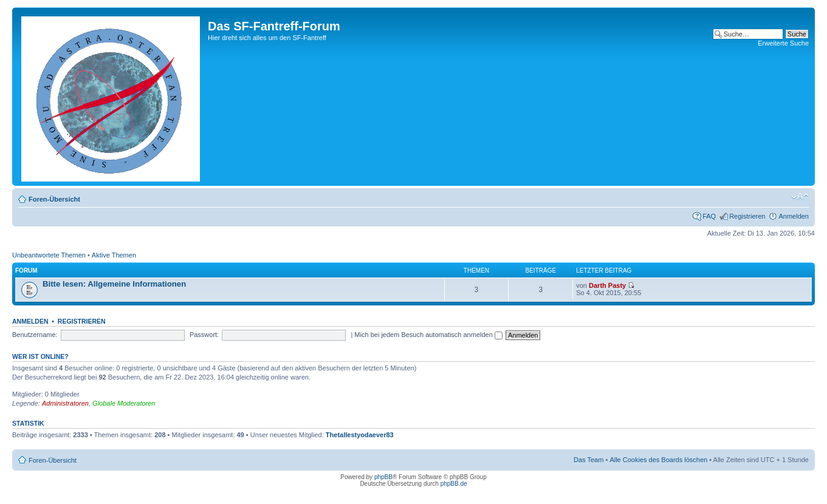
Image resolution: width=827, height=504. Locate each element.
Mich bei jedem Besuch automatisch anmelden (428, 335)
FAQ (709, 216)
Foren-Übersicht (54, 199)
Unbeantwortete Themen (49, 255)
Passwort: (204, 335)
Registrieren (747, 216)
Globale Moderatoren (124, 403)
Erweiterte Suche (783, 43)
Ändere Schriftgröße (800, 197)
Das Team (589, 460)
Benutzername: (35, 335)
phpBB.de (454, 484)
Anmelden (794, 216)
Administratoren (65, 403)
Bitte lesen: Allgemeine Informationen (114, 284)
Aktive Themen (114, 255)
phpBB (383, 477)
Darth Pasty (607, 285)
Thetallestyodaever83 (360, 435)
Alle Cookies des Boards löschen (658, 460)
